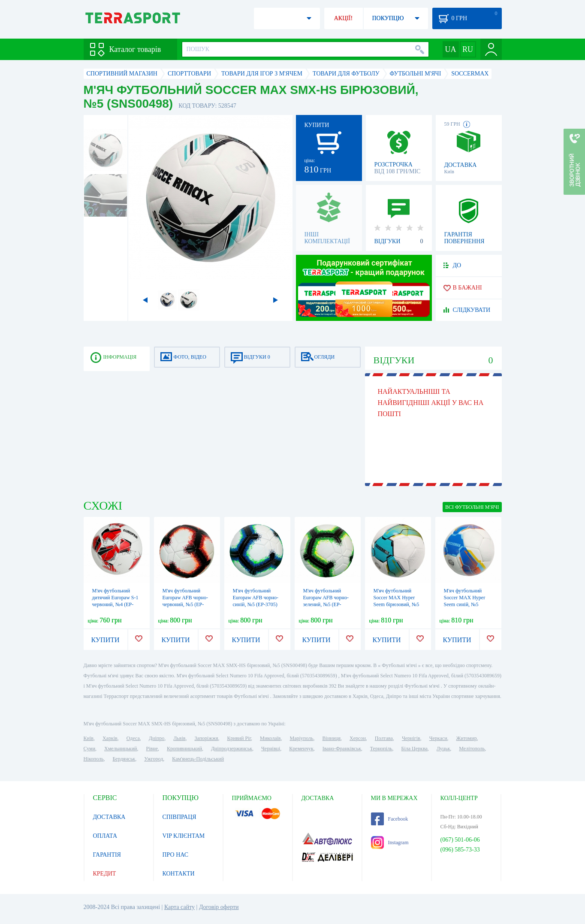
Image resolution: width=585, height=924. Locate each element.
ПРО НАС (176, 855)
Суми (90, 749)
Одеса (133, 738)
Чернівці (271, 749)
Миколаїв (270, 738)
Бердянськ (124, 759)
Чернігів (411, 738)
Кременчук (301, 749)
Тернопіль (381, 749)
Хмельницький (121, 749)
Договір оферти (219, 907)
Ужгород (154, 759)
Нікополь (94, 759)
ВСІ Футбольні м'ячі (472, 507)
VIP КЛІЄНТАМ (184, 836)
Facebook (390, 819)
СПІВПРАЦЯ (179, 817)
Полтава (384, 738)
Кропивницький (184, 749)
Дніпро (157, 738)
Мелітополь (472, 749)
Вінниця (332, 738)
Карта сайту (179, 907)
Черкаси (438, 738)
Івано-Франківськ (342, 749)
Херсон (358, 738)
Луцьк (443, 749)
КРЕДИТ (105, 874)
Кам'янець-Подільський (198, 759)
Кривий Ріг (239, 738)
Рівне (152, 749)
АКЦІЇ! (344, 18)
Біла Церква (415, 749)
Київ (89, 738)
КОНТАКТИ (179, 874)
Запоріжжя (206, 738)
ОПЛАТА (105, 836)
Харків (110, 738)
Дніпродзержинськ (232, 749)
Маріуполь (302, 738)
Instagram (390, 842)
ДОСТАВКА (109, 817)
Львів (179, 738)
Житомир (467, 738)
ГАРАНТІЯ (107, 855)
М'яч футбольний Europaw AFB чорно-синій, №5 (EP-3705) (256, 598)
